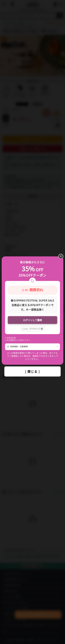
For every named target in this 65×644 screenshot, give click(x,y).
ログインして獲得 (32, 320)
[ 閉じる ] (32, 371)
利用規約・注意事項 (19, 346)
